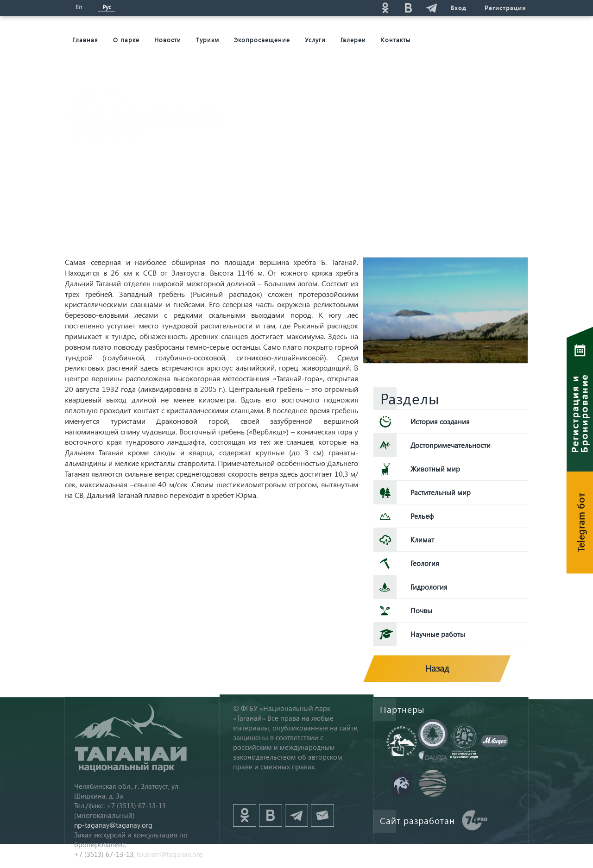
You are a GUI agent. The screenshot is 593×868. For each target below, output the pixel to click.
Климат (422, 540)
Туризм (208, 40)
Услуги (315, 40)
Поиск (315, 8)
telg (431, 8)
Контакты (396, 40)
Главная (85, 40)
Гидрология (429, 587)
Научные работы (438, 634)
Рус (107, 7)
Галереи (353, 40)
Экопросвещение (262, 40)
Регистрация (505, 8)
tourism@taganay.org (170, 854)
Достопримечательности (451, 445)
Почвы (421, 610)
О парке (126, 40)
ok (385, 8)
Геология (425, 563)
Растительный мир (441, 492)
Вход (458, 8)
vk (408, 8)
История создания (440, 421)
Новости (168, 40)
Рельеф (422, 516)
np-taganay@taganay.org (113, 825)
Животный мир (435, 469)
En (79, 7)
